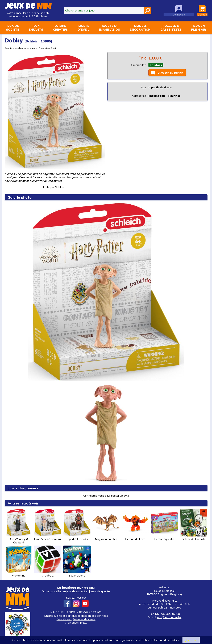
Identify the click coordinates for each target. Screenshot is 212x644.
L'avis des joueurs (23, 488)
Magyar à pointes (106, 525)
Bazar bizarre (77, 561)
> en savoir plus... (76, 623)
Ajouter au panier (171, 73)
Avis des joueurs (29, 48)
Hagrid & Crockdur (77, 525)
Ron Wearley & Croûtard (19, 527)
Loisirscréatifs (60, 27)
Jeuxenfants (36, 27)
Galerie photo (12, 48)
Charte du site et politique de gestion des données (76, 616)
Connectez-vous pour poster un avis (106, 496)
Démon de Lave (135, 525)
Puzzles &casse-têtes (171, 27)
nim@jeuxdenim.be (169, 617)
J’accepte (191, 640)
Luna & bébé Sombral (48, 525)
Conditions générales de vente (76, 619)
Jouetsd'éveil (83, 27)
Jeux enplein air (199, 27)
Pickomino (19, 561)
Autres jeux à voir (48, 48)
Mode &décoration (140, 27)
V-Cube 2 (48, 561)
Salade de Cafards (194, 525)
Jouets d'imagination (110, 27)
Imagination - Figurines (165, 96)
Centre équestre (164, 525)
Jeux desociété (13, 27)
